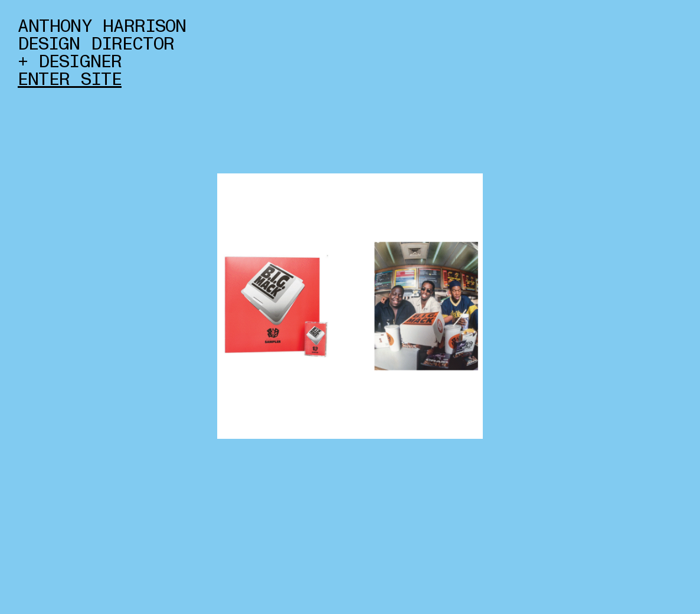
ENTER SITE (70, 79)
